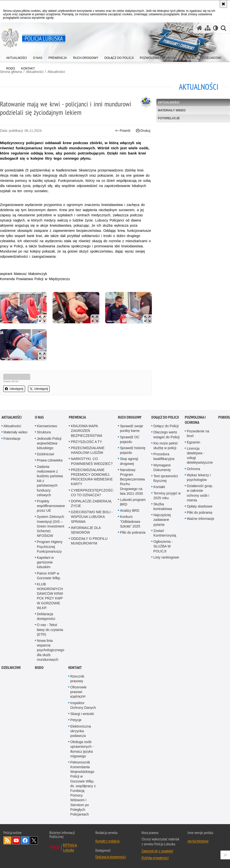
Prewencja (77, 422)
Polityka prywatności (155, 862)
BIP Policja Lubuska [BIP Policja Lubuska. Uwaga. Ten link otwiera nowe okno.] (70, 852)
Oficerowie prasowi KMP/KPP (78, 697)
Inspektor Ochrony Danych (83, 710)
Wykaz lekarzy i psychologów (199, 482)
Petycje (76, 725)
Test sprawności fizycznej (166, 483)
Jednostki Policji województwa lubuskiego (49, 448)
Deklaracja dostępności (46, 621)
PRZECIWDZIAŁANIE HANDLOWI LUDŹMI (88, 455)
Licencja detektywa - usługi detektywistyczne (200, 460)
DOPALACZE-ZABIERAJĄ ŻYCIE (91, 508)
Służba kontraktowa (163, 511)
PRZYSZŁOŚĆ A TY (86, 446)
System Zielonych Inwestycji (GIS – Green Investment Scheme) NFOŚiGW (50, 531)
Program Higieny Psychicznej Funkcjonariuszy (50, 551)
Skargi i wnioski (82, 718)
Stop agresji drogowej (129, 466)
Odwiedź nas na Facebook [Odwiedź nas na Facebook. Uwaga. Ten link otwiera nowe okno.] (25, 845)
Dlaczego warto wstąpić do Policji (166, 439)
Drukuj (143, 131)
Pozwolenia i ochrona (195, 425)
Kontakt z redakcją (107, 846)
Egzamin (193, 447)
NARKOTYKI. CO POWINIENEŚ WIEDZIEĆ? (92, 466)
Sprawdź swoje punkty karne (131, 433)
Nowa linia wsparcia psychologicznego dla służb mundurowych (50, 655)
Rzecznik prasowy (77, 683)
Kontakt (159, 492)
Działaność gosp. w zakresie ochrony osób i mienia (200, 498)
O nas (39, 422)
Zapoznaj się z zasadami (157, 855)
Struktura (44, 437)
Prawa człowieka (50, 465)
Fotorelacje (169, 118)
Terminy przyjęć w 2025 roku (167, 500)
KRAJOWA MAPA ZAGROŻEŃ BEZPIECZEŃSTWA (86, 435)
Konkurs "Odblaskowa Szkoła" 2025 (130, 526)
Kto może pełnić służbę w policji (166, 450)
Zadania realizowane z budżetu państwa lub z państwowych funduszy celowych (50, 485)
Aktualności (56, 72)
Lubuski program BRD (133, 507)
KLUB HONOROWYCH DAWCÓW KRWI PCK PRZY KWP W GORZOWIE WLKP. (50, 601)
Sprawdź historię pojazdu (133, 455)
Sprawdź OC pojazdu (130, 444)
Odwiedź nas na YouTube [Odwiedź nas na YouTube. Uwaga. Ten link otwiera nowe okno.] (16, 845)
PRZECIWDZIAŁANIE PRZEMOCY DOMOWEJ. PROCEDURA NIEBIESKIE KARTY (92, 482)
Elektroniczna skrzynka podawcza (81, 736)
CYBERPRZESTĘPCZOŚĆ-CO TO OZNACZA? (92, 497)
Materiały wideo (172, 110)
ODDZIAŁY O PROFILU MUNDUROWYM (89, 546)
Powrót (123, 131)
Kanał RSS (7, 845)
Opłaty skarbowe (200, 511)
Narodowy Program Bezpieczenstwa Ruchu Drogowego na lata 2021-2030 (132, 486)
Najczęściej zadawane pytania (162, 524)
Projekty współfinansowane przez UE (51, 511)
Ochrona (193, 474)
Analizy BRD (130, 515)
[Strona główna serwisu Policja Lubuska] (200, 28)
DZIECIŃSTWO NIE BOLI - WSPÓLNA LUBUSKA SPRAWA (92, 521)
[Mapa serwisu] (208, 28)
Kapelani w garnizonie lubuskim (45, 567)
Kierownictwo (47, 431)
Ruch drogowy (130, 422)
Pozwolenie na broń (198, 438)
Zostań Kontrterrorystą (165, 538)
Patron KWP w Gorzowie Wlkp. (49, 580)
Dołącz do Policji (165, 422)
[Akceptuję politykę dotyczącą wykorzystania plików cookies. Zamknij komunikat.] (223, 4)
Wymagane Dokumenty (162, 472)
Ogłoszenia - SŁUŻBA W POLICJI (163, 551)
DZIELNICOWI (11, 672)
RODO (39, 672)
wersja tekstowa (198, 846)
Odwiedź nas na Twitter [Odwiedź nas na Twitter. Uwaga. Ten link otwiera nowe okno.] (34, 845)
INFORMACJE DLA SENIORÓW (86, 535)
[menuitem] (17, 57)
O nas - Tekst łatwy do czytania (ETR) (50, 634)
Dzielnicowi (45, 459)
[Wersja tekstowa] (216, 28)
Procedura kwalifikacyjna (164, 461)
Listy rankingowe (166, 562)
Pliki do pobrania (133, 537)
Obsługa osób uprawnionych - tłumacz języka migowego (82, 754)
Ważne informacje (201, 523)
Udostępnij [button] (14, 389)
